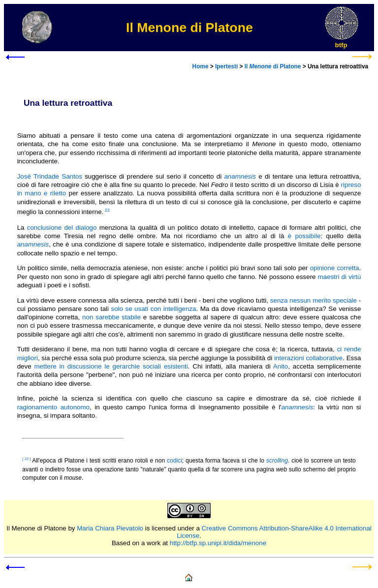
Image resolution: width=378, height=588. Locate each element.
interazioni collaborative (308, 358)
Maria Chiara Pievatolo (110, 528)
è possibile (304, 236)
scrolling (277, 461)
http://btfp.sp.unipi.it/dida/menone (218, 543)
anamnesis (33, 244)
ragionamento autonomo (53, 407)
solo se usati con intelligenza (154, 309)
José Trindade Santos (50, 176)
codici (174, 461)
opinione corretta (335, 268)
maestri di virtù (340, 277)
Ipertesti (226, 66)
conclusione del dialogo (62, 228)
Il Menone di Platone (36, 528)
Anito (281, 366)
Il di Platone (273, 66)
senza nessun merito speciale (314, 300)
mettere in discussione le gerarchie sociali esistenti (111, 366)
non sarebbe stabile (111, 317)
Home (201, 66)
